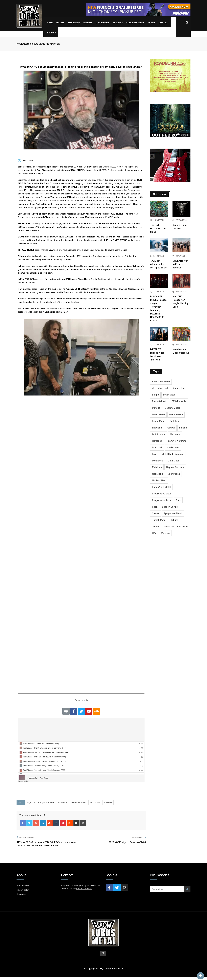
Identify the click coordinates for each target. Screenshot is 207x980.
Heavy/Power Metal (46, 802)
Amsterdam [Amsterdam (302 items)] (179, 388)
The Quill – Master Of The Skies (158, 229)
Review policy (23, 890)
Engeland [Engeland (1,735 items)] (157, 428)
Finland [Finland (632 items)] (183, 428)
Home (50, 23)
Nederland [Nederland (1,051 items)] (157, 474)
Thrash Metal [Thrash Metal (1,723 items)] (159, 520)
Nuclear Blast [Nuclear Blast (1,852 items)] (159, 480)
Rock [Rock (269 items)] (155, 507)
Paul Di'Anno (95, 802)
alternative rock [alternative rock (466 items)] (160, 388)
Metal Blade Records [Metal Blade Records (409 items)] (173, 454)
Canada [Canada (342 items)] (156, 408)
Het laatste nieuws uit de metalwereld (38, 44)
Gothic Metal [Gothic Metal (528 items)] (159, 434)
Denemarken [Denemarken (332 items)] (176, 414)
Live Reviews (103, 23)
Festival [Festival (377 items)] (171, 428)
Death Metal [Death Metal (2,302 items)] (158, 414)
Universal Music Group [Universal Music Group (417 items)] (176, 527)
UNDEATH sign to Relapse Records (180, 264)
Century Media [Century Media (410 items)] (172, 408)
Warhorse (108, 802)
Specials (118, 23)
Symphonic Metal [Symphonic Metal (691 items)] (173, 513)
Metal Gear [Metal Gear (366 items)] (173, 461)
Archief (51, 33)
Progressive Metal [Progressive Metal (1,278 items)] (162, 494)
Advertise (21, 894)
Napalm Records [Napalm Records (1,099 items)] (175, 467)
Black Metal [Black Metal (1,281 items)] (169, 395)
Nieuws (60, 23)
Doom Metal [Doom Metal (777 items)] (159, 421)
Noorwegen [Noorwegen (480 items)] (174, 474)
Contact (164, 23)
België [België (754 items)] (155, 395)
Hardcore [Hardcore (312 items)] (175, 434)
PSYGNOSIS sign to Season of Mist (127, 842)
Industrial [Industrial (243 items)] (157, 447)
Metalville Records (79, 802)
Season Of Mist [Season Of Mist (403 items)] (170, 507)
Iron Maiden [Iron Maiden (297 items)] (173, 447)
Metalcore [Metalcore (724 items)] (157, 461)
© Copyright (104, 969)
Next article (139, 837)
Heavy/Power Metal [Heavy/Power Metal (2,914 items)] (177, 441)
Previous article (25, 837)
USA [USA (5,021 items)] (154, 533)
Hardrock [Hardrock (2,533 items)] (157, 441)
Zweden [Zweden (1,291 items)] (165, 533)
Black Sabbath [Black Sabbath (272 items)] (160, 401)
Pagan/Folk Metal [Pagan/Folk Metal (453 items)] (161, 487)
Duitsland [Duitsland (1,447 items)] (175, 421)
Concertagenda (135, 23)
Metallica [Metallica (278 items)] (157, 467)
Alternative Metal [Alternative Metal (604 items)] (161, 382)
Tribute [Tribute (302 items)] (156, 527)
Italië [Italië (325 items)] (155, 454)
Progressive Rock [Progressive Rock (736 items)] (162, 500)
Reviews (88, 23)
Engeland (31, 802)
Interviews (74, 23)
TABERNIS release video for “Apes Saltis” (159, 264)
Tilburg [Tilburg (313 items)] (174, 520)
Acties (152, 23)
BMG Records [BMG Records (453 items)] (179, 401)
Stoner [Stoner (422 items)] (156, 513)
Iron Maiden (63, 802)
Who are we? (23, 885)
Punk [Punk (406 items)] (178, 500)
